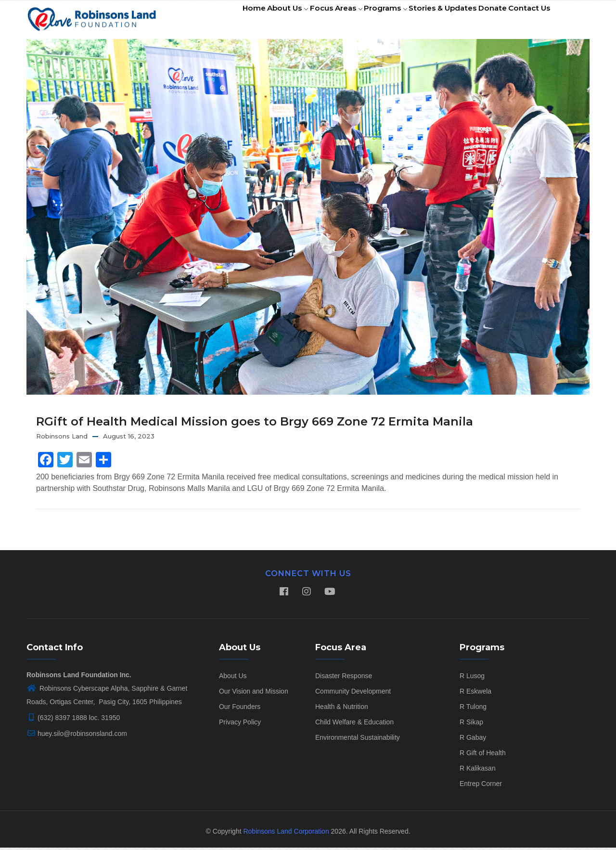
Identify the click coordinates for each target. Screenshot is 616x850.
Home (218, 21)
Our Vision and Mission (254, 694)
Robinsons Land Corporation (286, 834)
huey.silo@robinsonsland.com (77, 736)
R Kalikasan (478, 771)
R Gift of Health (483, 755)
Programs (366, 21)
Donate (483, 21)
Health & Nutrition (342, 709)
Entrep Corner (481, 786)
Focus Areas (311, 21)
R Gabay (473, 740)
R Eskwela (475, 694)
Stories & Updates (429, 21)
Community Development (353, 694)
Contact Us (526, 21)
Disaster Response (344, 678)
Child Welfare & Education (354, 724)
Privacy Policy (240, 724)
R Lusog (472, 678)
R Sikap (471, 724)
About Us (257, 21)
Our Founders (240, 709)
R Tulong (473, 709)
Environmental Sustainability (358, 740)
